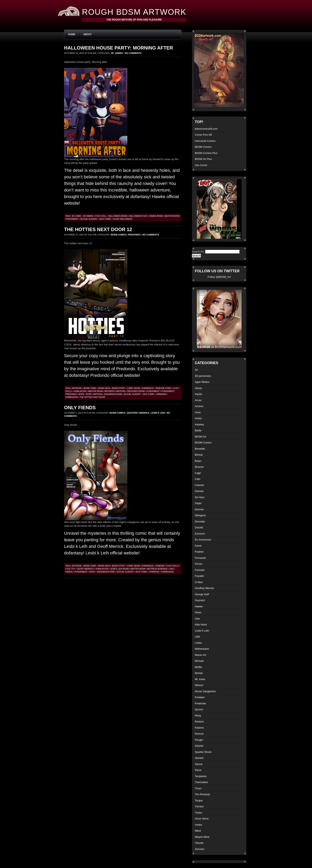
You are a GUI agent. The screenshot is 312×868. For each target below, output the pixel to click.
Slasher (199, 746)
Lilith (197, 637)
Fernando (200, 558)
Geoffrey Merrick (138, 413)
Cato (197, 479)
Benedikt (200, 449)
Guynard (200, 600)
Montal (199, 673)
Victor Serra (202, 819)
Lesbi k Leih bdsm (119, 569)
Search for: (198, 252)
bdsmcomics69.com (206, 129)
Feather (199, 552)
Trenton (199, 806)
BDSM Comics (119, 235)
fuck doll (101, 216)
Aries (198, 412)
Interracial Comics (205, 141)
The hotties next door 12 (98, 229)
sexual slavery (89, 219)
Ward (198, 831)
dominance (148, 388)
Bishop (199, 455)
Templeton (201, 776)
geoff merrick (85, 569)
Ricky (198, 716)
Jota (197, 619)
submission (72, 397)
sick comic (105, 219)
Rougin (199, 740)
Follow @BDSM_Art (219, 277)
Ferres (199, 564)
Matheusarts (202, 649)
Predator (200, 697)
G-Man (199, 582)
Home (72, 34)
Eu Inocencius (203, 540)
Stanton (199, 758)
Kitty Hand (201, 625)
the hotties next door (92, 397)
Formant (200, 570)
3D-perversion (203, 376)
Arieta (198, 418)
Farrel (198, 546)
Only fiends (80, 408)
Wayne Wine (202, 837)
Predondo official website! (115, 375)
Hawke (119, 53)
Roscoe (199, 734)
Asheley (199, 424)
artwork (77, 388)
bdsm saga (104, 388)
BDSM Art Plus (203, 159)
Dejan (198, 503)
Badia (198, 430)
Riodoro (199, 722)
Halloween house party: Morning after (119, 48)
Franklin (199, 576)
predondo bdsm (136, 391)
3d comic (77, 216)
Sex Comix (201, 165)
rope (81, 394)
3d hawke (88, 216)
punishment (72, 219)
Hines (198, 612)
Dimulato (200, 521)
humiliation (80, 391)
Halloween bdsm (118, 216)
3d (112, 53)
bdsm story (119, 388)
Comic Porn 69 (203, 135)
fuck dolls (172, 566)
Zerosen (200, 849)
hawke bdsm (156, 216)
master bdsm (172, 216)
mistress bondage (157, 569)
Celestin (199, 485)
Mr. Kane (200, 679)
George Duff (202, 594)
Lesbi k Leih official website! (113, 553)
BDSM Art (200, 437)
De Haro (200, 497)
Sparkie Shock (203, 752)
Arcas (198, 400)
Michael (199, 661)
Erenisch (200, 534)
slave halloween (123, 219)
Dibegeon (200, 515)
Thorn (198, 788)
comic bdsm (133, 388)
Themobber (201, 782)
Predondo (134, 235)
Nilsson (199, 685)
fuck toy (70, 569)
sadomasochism (113, 394)
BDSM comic (90, 388)
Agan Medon (202, 382)
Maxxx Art (200, 655)
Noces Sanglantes (205, 691)
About (87, 34)
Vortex (198, 825)
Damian (199, 491)
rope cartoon (94, 394)
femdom (160, 566)
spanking (161, 394)
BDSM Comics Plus (206, 153)
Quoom (199, 709)
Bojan (198, 461)
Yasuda (199, 843)
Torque (199, 800)
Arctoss (199, 406)
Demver (199, 509)
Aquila (198, 394)
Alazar (198, 388)
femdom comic (164, 388)
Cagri (198, 473)
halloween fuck (138, 216)
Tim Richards (202, 794)
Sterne (199, 764)
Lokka (198, 643)
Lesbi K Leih (158, 413)
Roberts (199, 728)
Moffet (198, 667)
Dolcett (199, 527)
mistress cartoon (115, 391)
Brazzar (199, 467)
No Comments (133, 53)
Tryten (198, 813)
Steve (198, 770)
